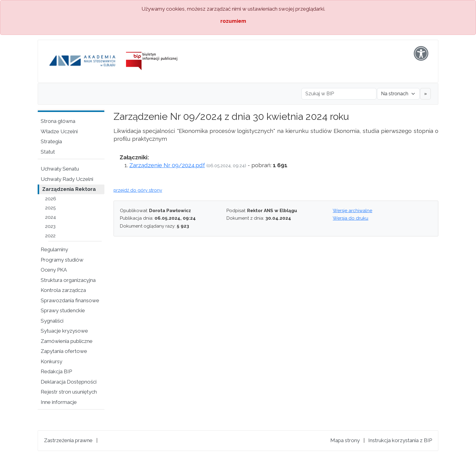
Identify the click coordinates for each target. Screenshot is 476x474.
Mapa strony (345, 440)
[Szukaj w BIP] (339, 94)
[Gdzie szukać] (398, 94)
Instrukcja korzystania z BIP (400, 440)
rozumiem (233, 21)
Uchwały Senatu (60, 169)
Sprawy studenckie (63, 310)
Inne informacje (59, 402)
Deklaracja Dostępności (69, 382)
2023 (50, 226)
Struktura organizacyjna (68, 280)
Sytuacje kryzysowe (64, 331)
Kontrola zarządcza (63, 290)
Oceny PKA (54, 270)
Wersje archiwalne (352, 211)
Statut (48, 152)
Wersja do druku (350, 218)
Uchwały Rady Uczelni (67, 179)
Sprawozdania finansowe (70, 300)
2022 (50, 236)
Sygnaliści (52, 321)
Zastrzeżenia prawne (68, 440)
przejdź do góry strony (138, 190)
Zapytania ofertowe (64, 351)
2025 (51, 208)
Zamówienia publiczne (67, 341)
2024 (51, 217)
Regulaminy (54, 249)
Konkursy (51, 361)
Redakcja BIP (56, 371)
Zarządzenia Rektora (69, 189)
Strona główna (58, 121)
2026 (51, 199)
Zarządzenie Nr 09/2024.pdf (167, 165)
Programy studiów (62, 260)
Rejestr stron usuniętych (69, 392)
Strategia (51, 141)
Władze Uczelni (59, 131)
